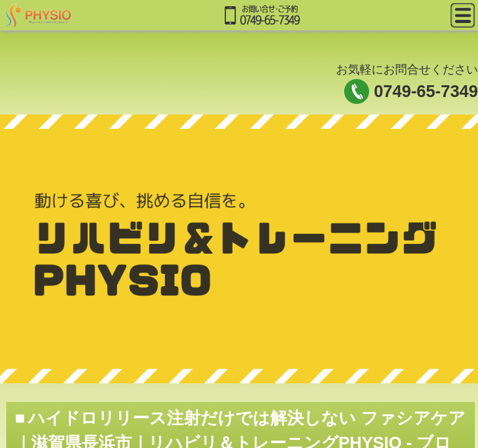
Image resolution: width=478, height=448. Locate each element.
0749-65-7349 (426, 91)
